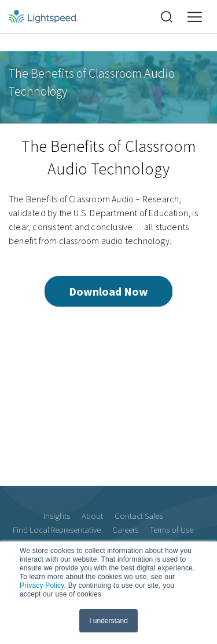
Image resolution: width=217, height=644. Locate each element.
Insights (57, 516)
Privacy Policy (42, 585)
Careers (125, 530)
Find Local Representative (57, 530)
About (92, 516)
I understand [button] (108, 621)
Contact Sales (139, 516)
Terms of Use (172, 530)
